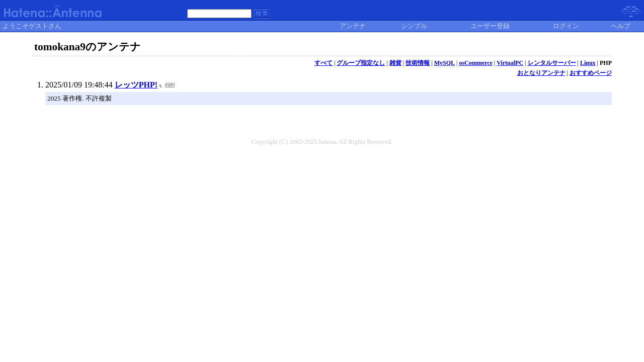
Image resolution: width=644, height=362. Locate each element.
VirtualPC (510, 63)
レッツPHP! (136, 85)
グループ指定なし (361, 63)
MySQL (445, 63)
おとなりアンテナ (541, 73)
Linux (588, 63)
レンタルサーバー (552, 63)
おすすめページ (591, 73)
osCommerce (475, 63)
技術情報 (418, 63)
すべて (324, 63)
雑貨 (395, 63)
